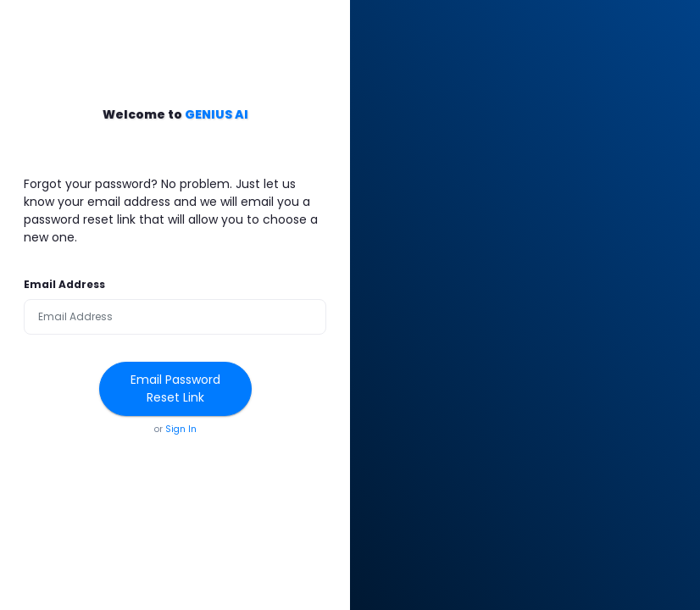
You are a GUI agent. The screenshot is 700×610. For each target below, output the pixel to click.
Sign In (181, 429)
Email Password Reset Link (175, 388)
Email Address (64, 284)
